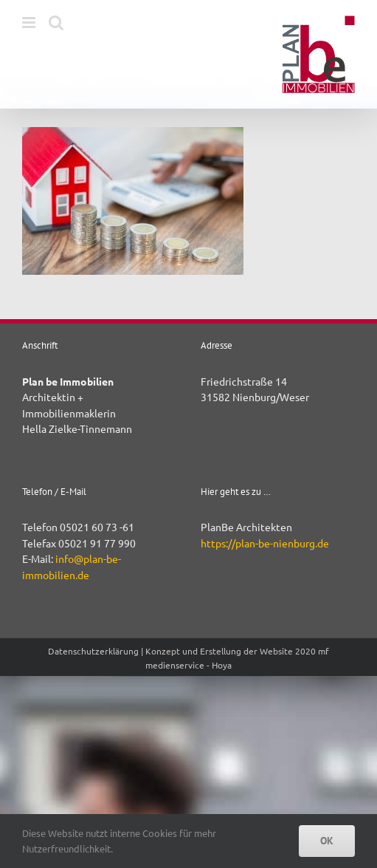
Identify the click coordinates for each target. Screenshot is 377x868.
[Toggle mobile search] (56, 23)
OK (327, 841)
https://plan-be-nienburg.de (265, 543)
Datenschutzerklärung (93, 651)
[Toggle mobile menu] (30, 23)
